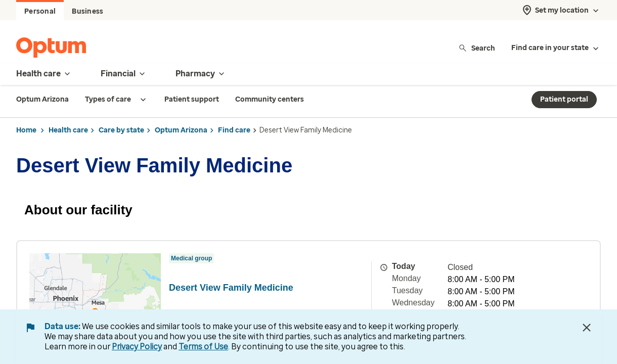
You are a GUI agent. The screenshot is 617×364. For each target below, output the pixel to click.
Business (87, 11)
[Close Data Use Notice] (587, 328)
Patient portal (564, 99)
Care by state (121, 130)
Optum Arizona (181, 130)
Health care (68, 130)
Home (26, 130)
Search (477, 48)
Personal (40, 11)
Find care (234, 130)
